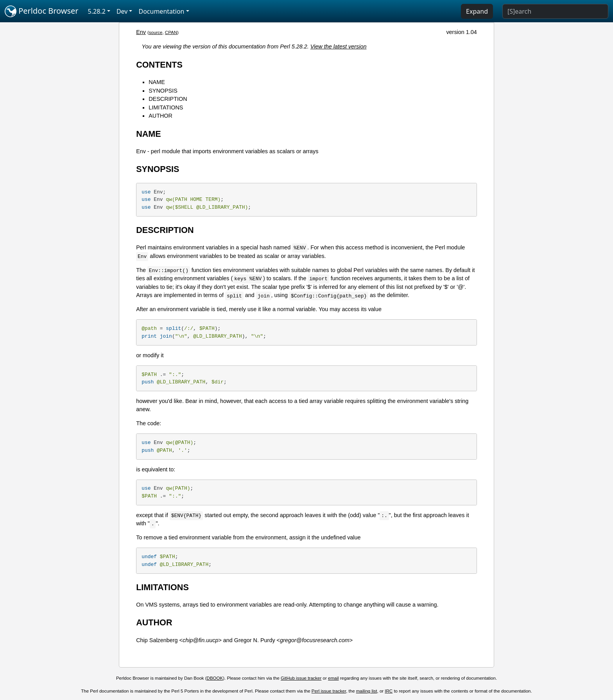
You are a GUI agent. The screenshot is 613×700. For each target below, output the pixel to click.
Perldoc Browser (42, 11)
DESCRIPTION (168, 99)
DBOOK (215, 678)
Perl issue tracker (329, 691)
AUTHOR (160, 116)
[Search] (555, 11)
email (333, 678)
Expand (477, 11)
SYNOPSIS (163, 91)
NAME (157, 82)
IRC (389, 691)
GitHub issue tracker (301, 678)
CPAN (171, 32)
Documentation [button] (161, 11)
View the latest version (339, 47)
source (156, 32)
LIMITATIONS (166, 107)
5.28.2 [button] (97, 11)
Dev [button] (122, 11)
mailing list (367, 691)
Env (141, 32)
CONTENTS (159, 65)
